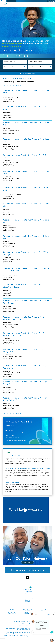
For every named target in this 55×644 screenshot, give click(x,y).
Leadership (12, 611)
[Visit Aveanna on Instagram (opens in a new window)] (50, 1)
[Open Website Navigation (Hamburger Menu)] (52, 5)
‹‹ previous (5, 86)
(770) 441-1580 (27, 602)
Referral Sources (27, 608)
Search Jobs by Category (10, 67)
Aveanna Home (12, 608)
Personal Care (43, 609)
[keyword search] (15, 61)
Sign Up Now (27, 562)
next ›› (20, 86)
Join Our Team (43, 611)
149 (16, 86)
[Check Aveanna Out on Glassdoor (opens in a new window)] (53, 1)
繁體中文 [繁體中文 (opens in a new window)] (22, 628)
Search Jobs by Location (36, 62)
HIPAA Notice (25, 624)
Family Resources (12, 612)
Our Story (12, 609)
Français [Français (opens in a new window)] (24, 630)
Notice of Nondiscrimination (11, 628)
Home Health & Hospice (27, 611)
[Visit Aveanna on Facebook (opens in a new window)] (48, 1)
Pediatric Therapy (43, 608)
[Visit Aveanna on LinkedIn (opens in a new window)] (51, 1)
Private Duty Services (27, 609)
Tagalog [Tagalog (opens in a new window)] (27, 630)
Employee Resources (12, 614)
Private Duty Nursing (27, 614)
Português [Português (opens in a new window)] (19, 630)
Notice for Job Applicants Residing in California (28, 625)
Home (4, 1)
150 (18, 86)
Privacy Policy (18, 624)
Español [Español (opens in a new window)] (18, 628)
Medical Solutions (27, 612)
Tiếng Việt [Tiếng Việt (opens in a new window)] (26, 628)
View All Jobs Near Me (27, 73)
